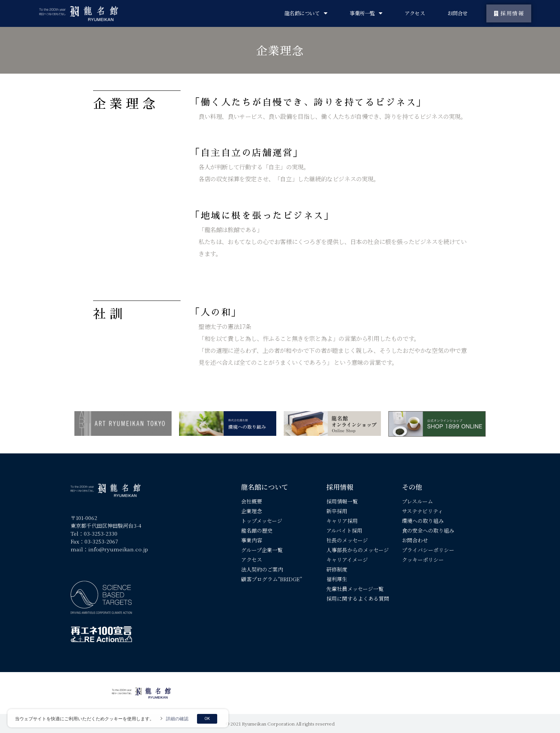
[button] (509, 13)
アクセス (415, 13)
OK (207, 719)
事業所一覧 (366, 13)
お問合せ (458, 13)
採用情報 (340, 487)
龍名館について (306, 13)
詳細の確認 (177, 719)
